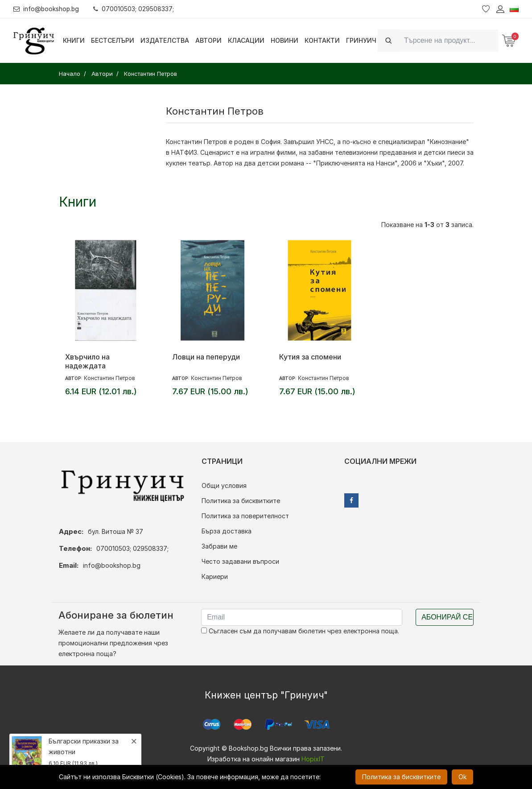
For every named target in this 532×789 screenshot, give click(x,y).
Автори (208, 40)
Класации (246, 40)
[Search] (449, 40)
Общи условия (224, 485)
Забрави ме (219, 546)
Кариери (215, 576)
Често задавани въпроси (240, 561)
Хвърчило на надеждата (87, 361)
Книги (74, 40)
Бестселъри (113, 40)
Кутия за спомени (310, 357)
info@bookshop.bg (47, 9)
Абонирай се (447, 617)
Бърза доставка (227, 531)
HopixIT (313, 759)
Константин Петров (109, 378)
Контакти (322, 40)
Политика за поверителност (245, 516)
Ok (462, 777)
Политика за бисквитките (241, 501)
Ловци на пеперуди (206, 357)
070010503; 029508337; (135, 9)
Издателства (165, 40)
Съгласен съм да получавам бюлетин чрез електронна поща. (300, 631)
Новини (285, 40)
